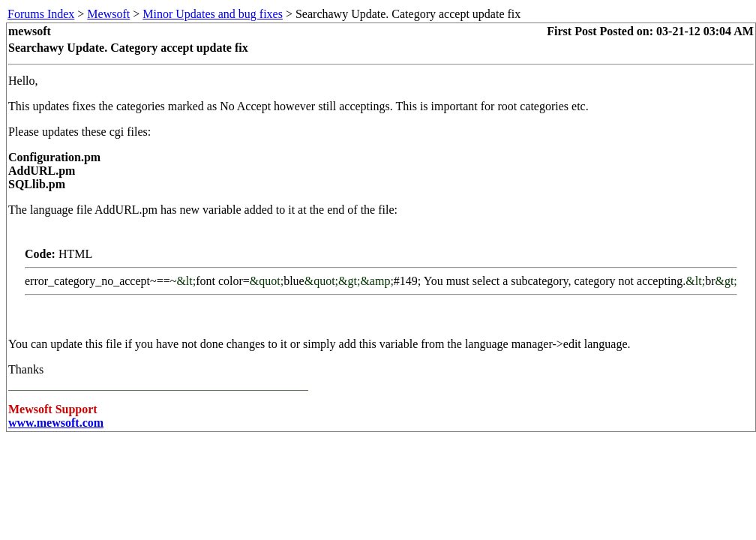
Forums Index (41, 14)
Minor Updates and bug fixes (213, 14)
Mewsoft (108, 14)
